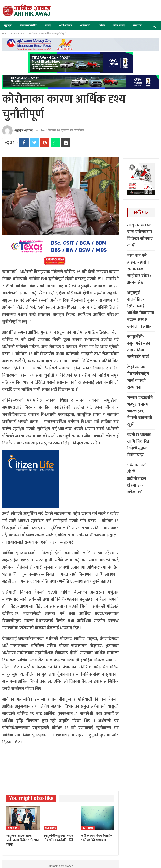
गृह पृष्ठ (8, 25)
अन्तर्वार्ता (85, 25)
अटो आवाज (66, 25)
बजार (48, 25)
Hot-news (13, 828)
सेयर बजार (119, 25)
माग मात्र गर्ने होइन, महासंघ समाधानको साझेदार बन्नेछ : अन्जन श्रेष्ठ (139, 269)
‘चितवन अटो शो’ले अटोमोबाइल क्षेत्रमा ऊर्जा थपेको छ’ (137, 479)
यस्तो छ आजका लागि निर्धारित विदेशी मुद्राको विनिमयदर (139, 445)
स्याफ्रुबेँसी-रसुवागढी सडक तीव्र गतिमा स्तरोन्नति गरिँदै (139, 347)
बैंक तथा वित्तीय (28, 25)
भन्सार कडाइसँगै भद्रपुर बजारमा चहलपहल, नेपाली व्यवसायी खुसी (140, 411)
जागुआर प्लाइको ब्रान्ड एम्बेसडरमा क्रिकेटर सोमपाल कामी (140, 235)
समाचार (137, 25)
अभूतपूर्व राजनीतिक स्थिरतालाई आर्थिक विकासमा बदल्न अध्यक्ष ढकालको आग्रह (141, 310)
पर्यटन (102, 25)
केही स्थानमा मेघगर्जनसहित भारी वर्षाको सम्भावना (138, 377)
